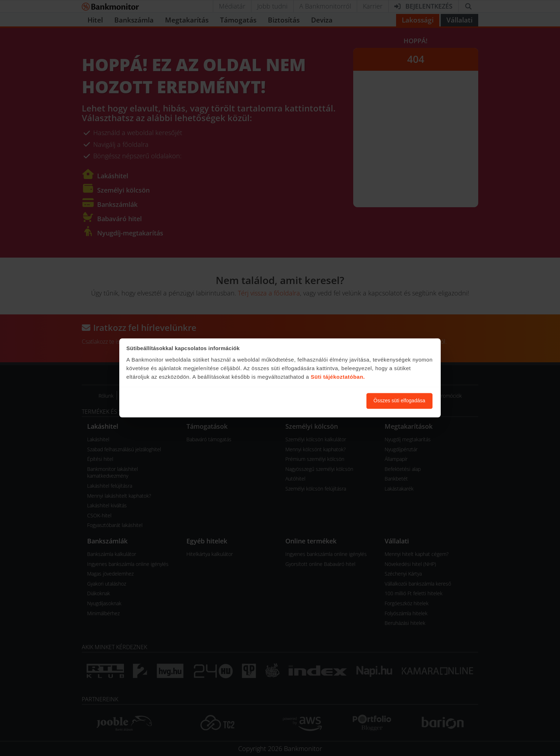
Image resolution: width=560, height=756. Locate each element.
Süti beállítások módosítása (322, 401)
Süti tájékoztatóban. (338, 377)
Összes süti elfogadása (399, 401)
